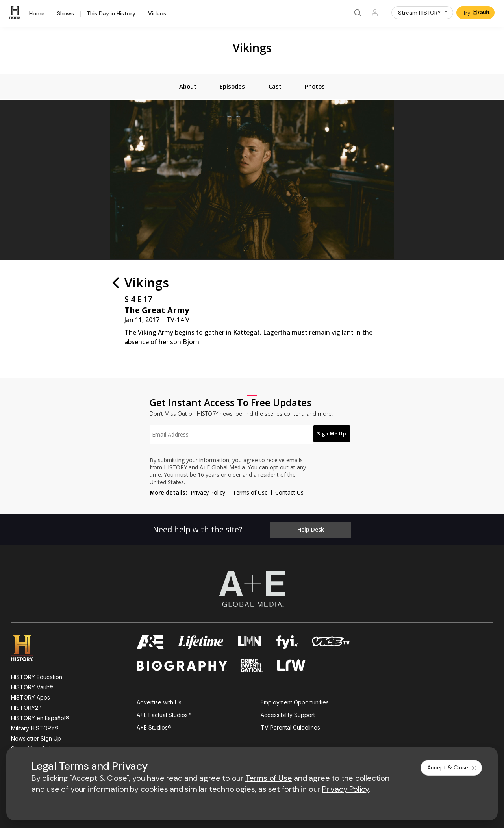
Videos (157, 14)
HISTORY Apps (31, 696)
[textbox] (227, 436)
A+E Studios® (154, 727)
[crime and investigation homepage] (252, 664)
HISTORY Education (37, 676)
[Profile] (375, 13)
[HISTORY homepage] (28, 647)
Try (476, 13)
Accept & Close (452, 767)
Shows (66, 14)
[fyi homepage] (287, 641)
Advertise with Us (159, 701)
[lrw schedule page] (291, 664)
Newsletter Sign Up (36, 737)
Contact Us (289, 494)
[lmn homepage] (250, 641)
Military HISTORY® (35, 727)
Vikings (252, 47)
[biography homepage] (182, 664)
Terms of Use (250, 494)
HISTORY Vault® (32, 686)
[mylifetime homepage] (201, 641)
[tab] (183, 87)
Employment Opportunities (295, 701)
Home (37, 14)
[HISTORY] (16, 13)
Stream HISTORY (423, 13)
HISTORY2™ (26, 707)
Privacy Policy (208, 494)
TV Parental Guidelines (290, 727)
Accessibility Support (288, 714)
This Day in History (111, 14)
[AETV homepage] (150, 641)
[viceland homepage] (331, 641)
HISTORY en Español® (40, 717)
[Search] (358, 13)
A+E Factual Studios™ (164, 714)
